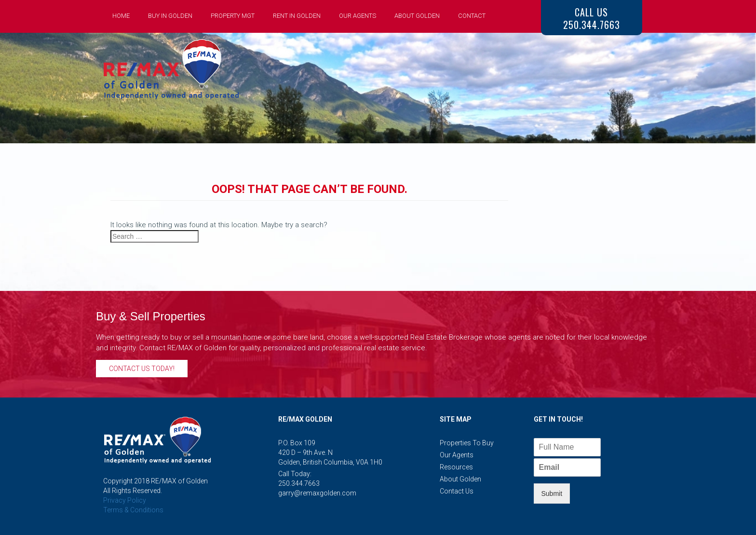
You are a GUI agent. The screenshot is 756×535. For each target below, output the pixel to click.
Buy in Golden (170, 16)
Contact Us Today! (142, 369)
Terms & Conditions (133, 510)
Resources (456, 467)
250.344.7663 (299, 483)
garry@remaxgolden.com (317, 493)
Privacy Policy (125, 500)
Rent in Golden (297, 16)
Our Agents (358, 16)
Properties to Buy (467, 443)
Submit (552, 494)
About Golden (417, 16)
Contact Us (457, 491)
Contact (472, 16)
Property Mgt (233, 16)
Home (121, 16)
